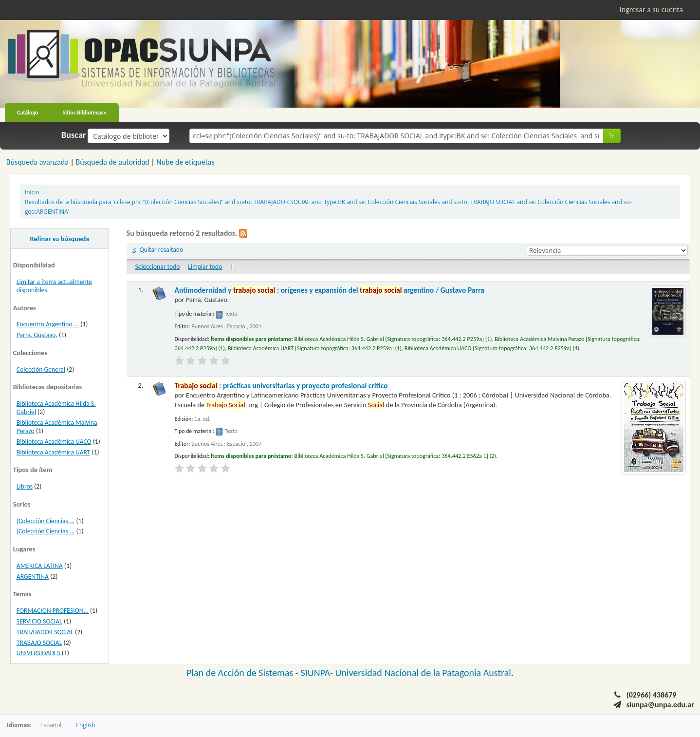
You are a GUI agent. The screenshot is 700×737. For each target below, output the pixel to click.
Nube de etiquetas (185, 162)
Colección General (41, 369)
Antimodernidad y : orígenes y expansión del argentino (330, 290)
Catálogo (28, 113)
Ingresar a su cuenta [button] (651, 9)
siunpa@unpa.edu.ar (660, 705)
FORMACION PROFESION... (53, 611)
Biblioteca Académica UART (54, 452)
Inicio (32, 192)
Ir (612, 136)
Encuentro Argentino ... (48, 324)
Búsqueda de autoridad (112, 162)
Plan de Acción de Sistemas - (244, 673)
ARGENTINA (33, 576)
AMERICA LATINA (40, 566)
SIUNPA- (318, 673)
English (85, 725)
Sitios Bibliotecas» (85, 113)
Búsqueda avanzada (37, 162)
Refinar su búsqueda (60, 239)
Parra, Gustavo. (37, 335)
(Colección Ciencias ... (46, 521)
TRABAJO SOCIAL (39, 643)
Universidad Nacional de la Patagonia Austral (423, 673)
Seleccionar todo (157, 267)
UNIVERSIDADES (39, 653)
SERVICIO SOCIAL (39, 621)
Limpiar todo (205, 267)
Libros (25, 486)
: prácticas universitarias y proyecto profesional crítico (281, 386)
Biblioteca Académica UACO (54, 442)
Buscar (74, 135)
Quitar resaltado (162, 250)
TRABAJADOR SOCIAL (45, 632)
